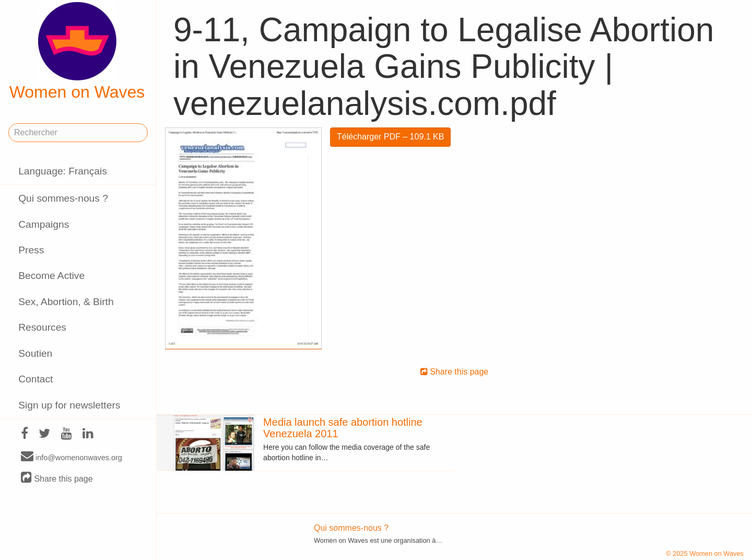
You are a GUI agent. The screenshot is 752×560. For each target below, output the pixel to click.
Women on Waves (77, 52)
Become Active (51, 276)
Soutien (35, 353)
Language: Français (63, 171)
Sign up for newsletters (69, 405)
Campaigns (44, 224)
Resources (42, 327)
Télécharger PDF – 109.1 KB (390, 137)
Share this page (57, 478)
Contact (36, 379)
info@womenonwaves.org (72, 457)
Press (31, 250)
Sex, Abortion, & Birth (66, 302)
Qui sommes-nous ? (63, 198)
